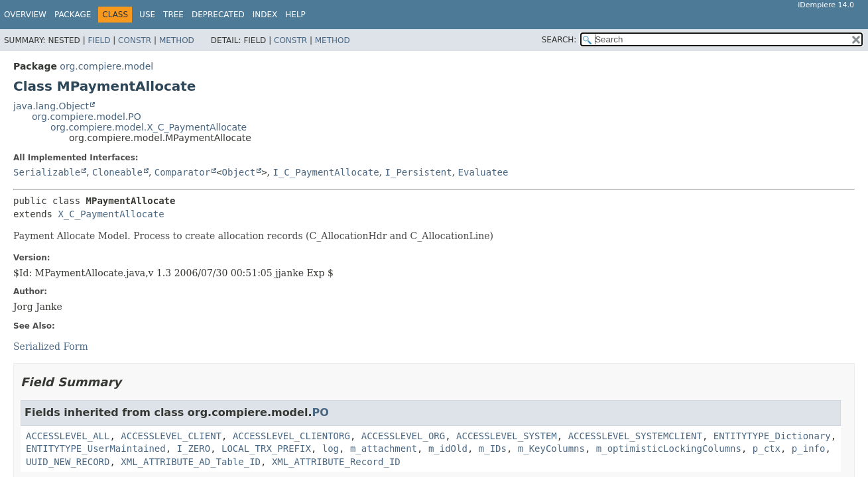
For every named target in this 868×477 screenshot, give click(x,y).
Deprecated (218, 15)
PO (320, 412)
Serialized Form (51, 346)
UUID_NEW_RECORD (68, 462)
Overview (25, 15)
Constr (135, 40)
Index (265, 15)
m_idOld (448, 449)
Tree (173, 15)
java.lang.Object (51, 106)
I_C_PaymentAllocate (326, 172)
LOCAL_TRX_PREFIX (266, 449)
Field (99, 40)
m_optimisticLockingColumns (669, 449)
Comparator (182, 172)
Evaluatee (483, 172)
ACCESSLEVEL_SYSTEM (507, 436)
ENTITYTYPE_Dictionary (772, 436)
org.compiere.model (106, 66)
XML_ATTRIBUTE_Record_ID (336, 462)
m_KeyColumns (551, 449)
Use (147, 15)
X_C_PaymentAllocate (111, 214)
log (331, 449)
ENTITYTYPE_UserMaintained (96, 449)
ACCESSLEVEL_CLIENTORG (291, 436)
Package (73, 15)
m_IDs (493, 449)
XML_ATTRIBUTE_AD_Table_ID (191, 462)
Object (239, 172)
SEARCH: (559, 40)
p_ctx (767, 449)
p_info (809, 449)
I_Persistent (419, 172)
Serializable (47, 172)
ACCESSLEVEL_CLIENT (171, 436)
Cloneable (117, 172)
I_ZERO (194, 449)
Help (295, 15)
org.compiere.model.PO (87, 117)
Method (177, 40)
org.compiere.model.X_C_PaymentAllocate (149, 127)
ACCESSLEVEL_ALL (68, 436)
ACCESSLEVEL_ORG (403, 436)
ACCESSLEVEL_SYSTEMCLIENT (635, 436)
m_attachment (384, 449)
